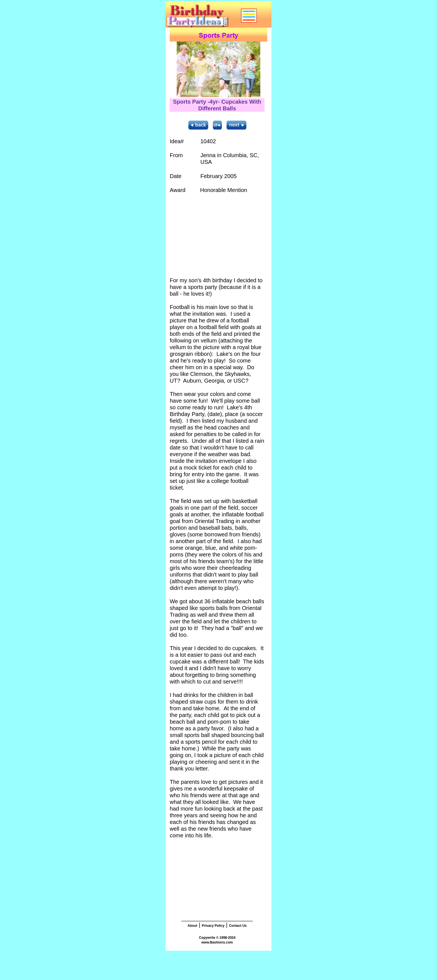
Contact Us (238, 926)
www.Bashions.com (217, 942)
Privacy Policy (213, 926)
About (192, 926)
